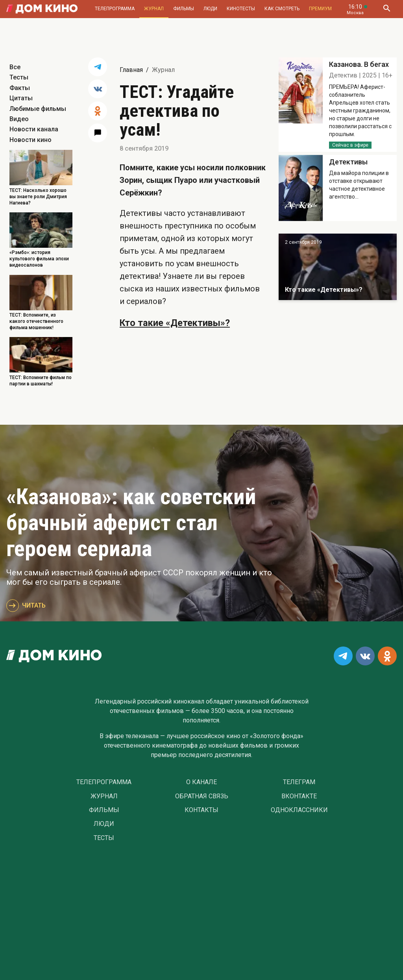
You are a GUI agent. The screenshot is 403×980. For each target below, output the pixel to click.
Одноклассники (299, 810)
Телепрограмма (115, 9)
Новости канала (34, 129)
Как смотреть (282, 9)
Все (15, 67)
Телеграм (299, 782)
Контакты (201, 810)
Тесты (19, 77)
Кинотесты (241, 9)
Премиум (320, 9)
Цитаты (21, 98)
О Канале (201, 782)
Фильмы (184, 9)
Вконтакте (299, 796)
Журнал (154, 9)
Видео (19, 119)
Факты (20, 88)
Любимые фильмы (38, 109)
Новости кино (31, 140)
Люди (210, 9)
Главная (131, 70)
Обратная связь (202, 796)
